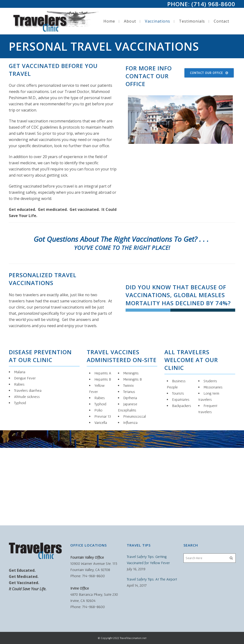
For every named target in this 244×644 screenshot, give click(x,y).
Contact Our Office (209, 73)
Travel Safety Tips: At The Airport (152, 579)
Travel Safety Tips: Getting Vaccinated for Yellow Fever (148, 560)
